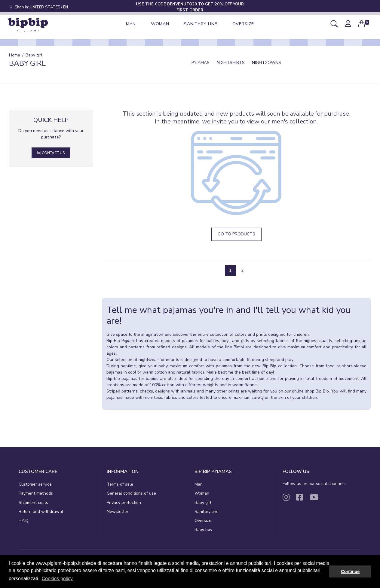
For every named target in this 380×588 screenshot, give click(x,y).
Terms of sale (120, 484)
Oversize (203, 521)
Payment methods (36, 493)
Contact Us (51, 153)
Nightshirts (231, 63)
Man (199, 484)
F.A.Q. (24, 521)
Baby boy (203, 530)
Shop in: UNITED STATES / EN (38, 7)
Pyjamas (201, 63)
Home (15, 55)
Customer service (35, 484)
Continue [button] (350, 571)
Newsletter (118, 512)
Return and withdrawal (41, 512)
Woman (202, 493)
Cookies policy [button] (57, 579)
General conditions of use (131, 493)
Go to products (236, 234)
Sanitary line (207, 512)
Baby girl (203, 503)
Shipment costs (33, 503)
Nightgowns (267, 63)
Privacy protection (124, 503)
